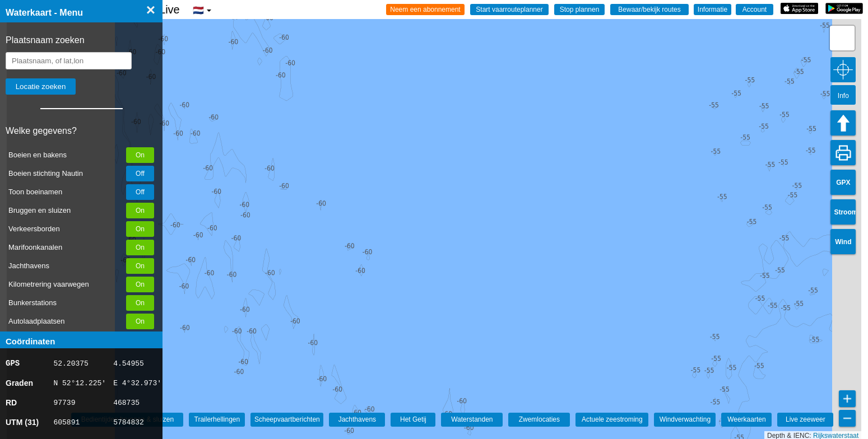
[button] (842, 38)
